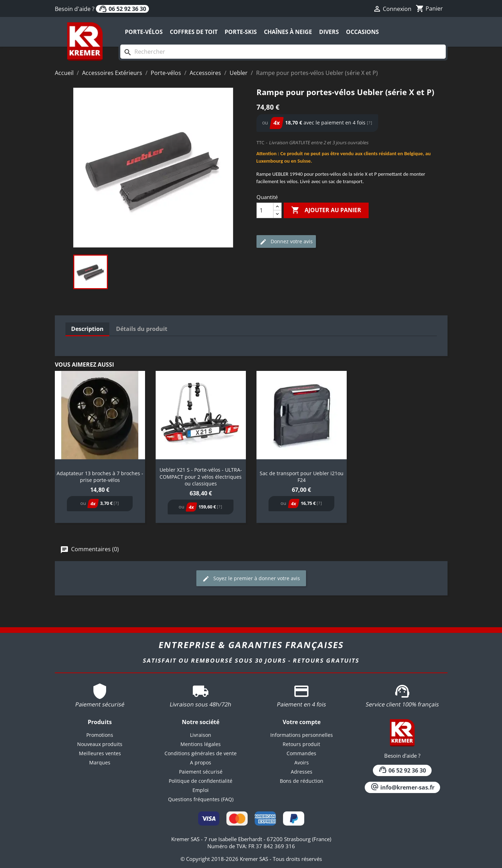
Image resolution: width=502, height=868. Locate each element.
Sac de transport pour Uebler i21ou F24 (302, 477)
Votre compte (302, 722)
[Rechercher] (283, 52)
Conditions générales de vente (201, 753)
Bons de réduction (302, 781)
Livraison (201, 735)
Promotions (100, 735)
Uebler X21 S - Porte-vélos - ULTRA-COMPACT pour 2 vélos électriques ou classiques (201, 477)
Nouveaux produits (100, 744)
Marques (100, 762)
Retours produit (301, 744)
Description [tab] (87, 329)
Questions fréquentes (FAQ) (201, 799)
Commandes (301, 753)
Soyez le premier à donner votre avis (251, 579)
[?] (370, 123)
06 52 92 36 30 (122, 9)
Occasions (362, 32)
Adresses (302, 772)
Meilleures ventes (100, 753)
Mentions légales (201, 744)
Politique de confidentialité (201, 781)
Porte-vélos (144, 32)
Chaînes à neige (288, 32)
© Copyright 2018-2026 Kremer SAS (225, 859)
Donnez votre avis (286, 242)
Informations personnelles (302, 735)
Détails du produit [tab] (142, 329)
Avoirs (302, 762)
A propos (201, 762)
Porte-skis (241, 32)
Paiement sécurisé (201, 772)
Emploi (201, 790)
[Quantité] (265, 210)
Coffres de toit (194, 32)
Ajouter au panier (326, 210)
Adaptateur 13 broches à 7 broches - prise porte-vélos (100, 477)
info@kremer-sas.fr (402, 787)
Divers (329, 32)
